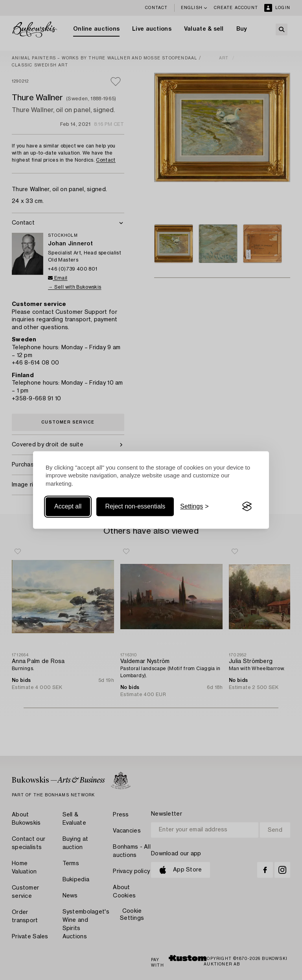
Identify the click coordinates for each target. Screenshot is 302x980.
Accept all (68, 506)
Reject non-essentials (135, 506)
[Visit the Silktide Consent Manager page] (247, 507)
